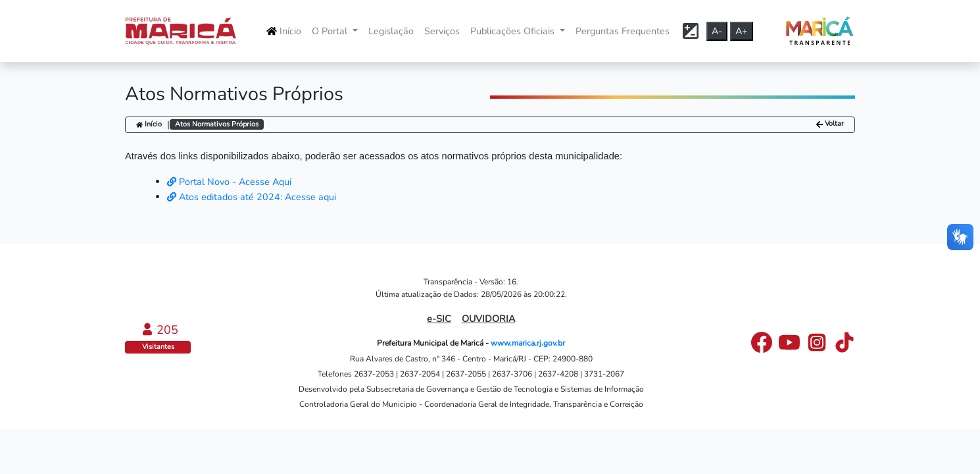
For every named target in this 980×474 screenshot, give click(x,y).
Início (284, 31)
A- (717, 31)
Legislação (391, 31)
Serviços (442, 31)
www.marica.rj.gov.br (528, 343)
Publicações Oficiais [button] (514, 31)
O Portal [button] (331, 31)
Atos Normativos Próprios (217, 124)
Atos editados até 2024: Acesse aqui (252, 197)
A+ (742, 31)
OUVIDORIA (488, 319)
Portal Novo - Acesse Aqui (229, 182)
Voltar (830, 124)
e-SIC (439, 319)
